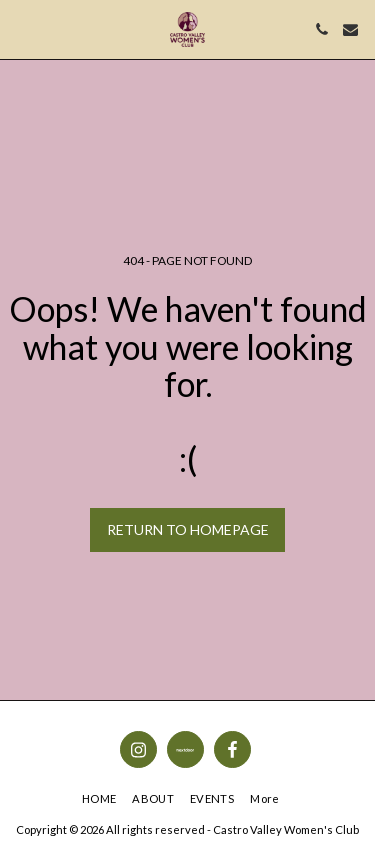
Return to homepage (188, 529)
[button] (22, 29)
